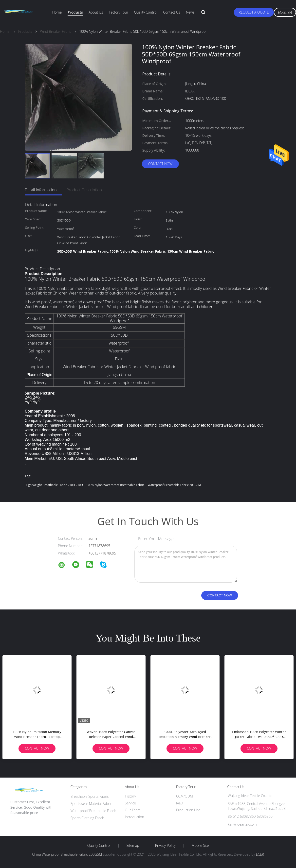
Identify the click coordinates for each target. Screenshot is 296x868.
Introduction (134, 817)
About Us (96, 12)
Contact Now (160, 164)
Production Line (188, 810)
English (285, 12)
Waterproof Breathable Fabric (93, 811)
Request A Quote (254, 12)
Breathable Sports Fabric (90, 796)
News (190, 12)
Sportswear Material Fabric (91, 804)
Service (130, 803)
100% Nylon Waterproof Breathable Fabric (115, 485)
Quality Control (146, 12)
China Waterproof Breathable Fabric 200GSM (67, 854)
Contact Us (172, 12)
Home (57, 12)
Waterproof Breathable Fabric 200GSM (174, 485)
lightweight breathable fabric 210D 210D (54, 485)
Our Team (133, 810)
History (130, 796)
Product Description (84, 190)
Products (75, 12)
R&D (180, 803)
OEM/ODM (185, 796)
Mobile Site (200, 846)
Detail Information (41, 190)
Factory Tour (119, 12)
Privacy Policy (165, 846)
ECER (260, 854)
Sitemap (133, 846)
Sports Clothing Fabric (88, 818)
